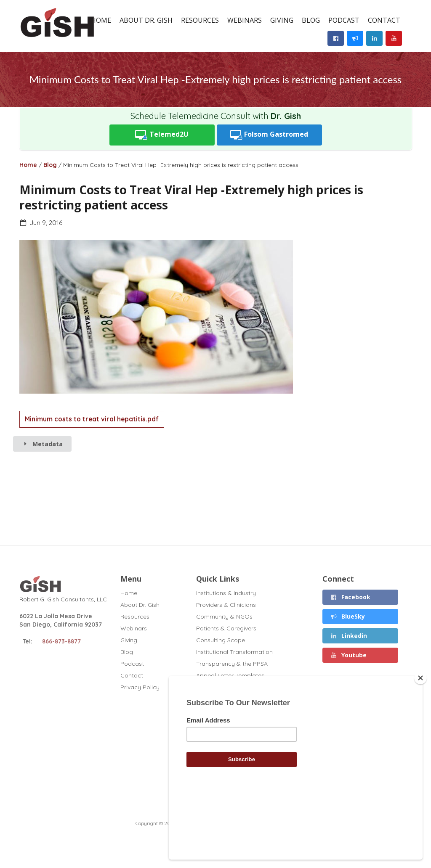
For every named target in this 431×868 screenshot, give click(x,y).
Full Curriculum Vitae (225, 687)
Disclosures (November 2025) (238, 699)
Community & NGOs (224, 617)
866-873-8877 (61, 641)
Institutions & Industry (226, 593)
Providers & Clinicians (226, 605)
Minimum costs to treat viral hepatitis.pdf (92, 419)
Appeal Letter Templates (230, 675)
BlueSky (347, 616)
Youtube (348, 655)
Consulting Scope (221, 640)
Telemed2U (162, 135)
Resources (200, 20)
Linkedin (349, 636)
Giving (282, 20)
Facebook (350, 597)
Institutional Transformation (234, 652)
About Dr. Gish (146, 20)
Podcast (344, 20)
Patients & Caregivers (226, 628)
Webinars (245, 20)
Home (101, 20)
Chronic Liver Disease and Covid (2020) (251, 711)
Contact (384, 20)
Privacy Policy (140, 687)
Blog (311, 20)
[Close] (420, 736)
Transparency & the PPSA (232, 664)
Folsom (269, 135)
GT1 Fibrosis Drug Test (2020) (238, 722)
